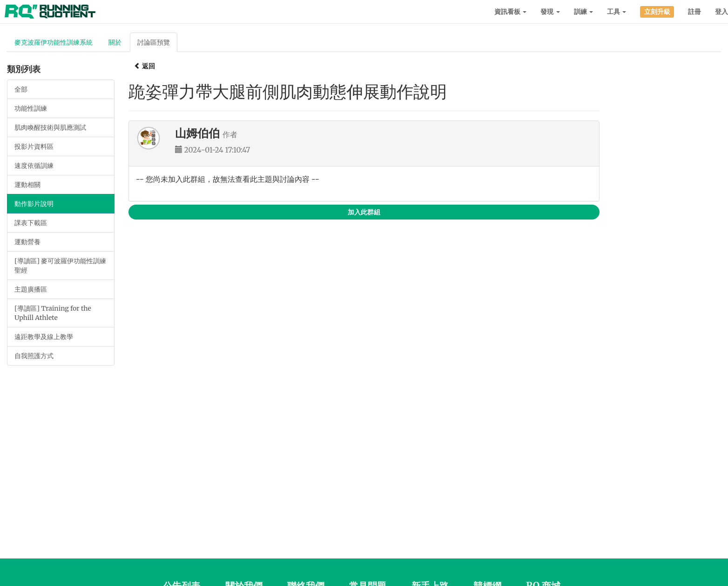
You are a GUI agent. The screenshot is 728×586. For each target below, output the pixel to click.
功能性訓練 (31, 108)
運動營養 (27, 242)
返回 (145, 66)
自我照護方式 (34, 356)
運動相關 (27, 185)
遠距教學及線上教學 (44, 337)
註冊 (694, 12)
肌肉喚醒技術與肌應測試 (50, 127)
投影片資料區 (34, 146)
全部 (21, 89)
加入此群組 (364, 212)
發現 (550, 12)
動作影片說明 (34, 204)
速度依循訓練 (34, 166)
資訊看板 (510, 12)
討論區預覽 (154, 42)
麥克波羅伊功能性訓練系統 (54, 42)
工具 (617, 12)
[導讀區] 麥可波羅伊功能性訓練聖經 (60, 266)
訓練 (583, 12)
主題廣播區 (31, 289)
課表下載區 (31, 223)
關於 (115, 42)
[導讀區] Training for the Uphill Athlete (53, 313)
